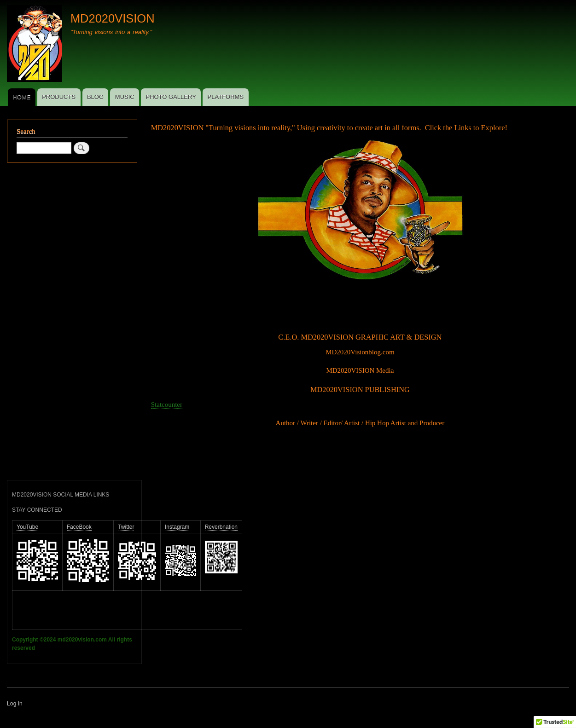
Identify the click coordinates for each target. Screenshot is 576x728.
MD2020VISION (113, 18)
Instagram (177, 527)
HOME (21, 97)
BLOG (95, 97)
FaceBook (79, 527)
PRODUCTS (59, 97)
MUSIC (125, 97)
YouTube (27, 527)
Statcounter (167, 404)
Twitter (126, 527)
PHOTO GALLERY (171, 97)
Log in (15, 704)
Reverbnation (221, 527)
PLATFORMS (226, 97)
